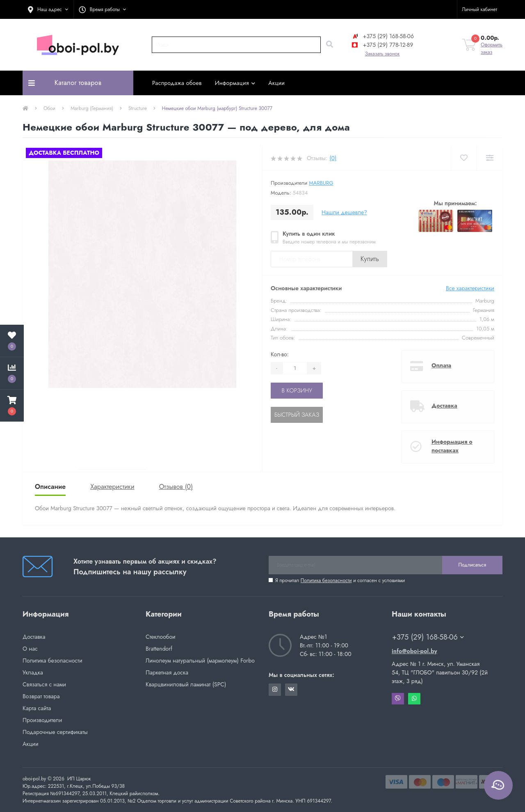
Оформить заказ (492, 48)
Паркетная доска (167, 672)
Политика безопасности (326, 580)
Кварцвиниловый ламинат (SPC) (186, 684)
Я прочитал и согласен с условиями (340, 580)
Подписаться (472, 565)
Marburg (321, 183)
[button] (48, 9)
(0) (333, 158)
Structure (138, 108)
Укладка (33, 672)
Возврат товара (41, 696)
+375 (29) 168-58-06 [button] (428, 637)
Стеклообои (161, 637)
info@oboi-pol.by (414, 651)
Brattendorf (159, 649)
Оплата (441, 365)
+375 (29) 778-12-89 (382, 45)
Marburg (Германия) (92, 108)
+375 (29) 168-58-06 (382, 36)
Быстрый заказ (297, 415)
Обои (49, 108)
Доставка (444, 406)
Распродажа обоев (177, 83)
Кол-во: (280, 354)
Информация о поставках (452, 446)
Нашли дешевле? (344, 212)
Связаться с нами (44, 684)
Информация (235, 83)
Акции (276, 83)
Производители (42, 720)
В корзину (297, 390)
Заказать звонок (382, 54)
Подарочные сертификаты (55, 732)
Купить (370, 259)
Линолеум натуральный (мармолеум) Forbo (200, 661)
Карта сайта (37, 708)
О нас (30, 649)
